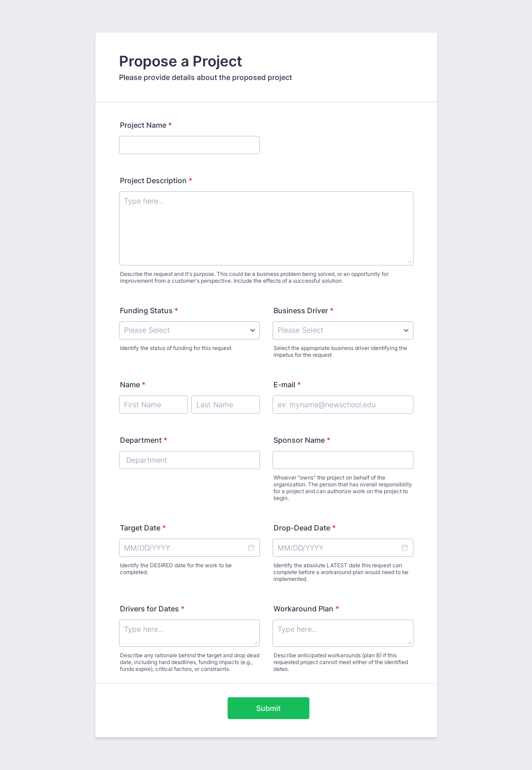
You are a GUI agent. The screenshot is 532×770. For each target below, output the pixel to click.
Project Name (146, 125)
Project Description (156, 180)
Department (144, 440)
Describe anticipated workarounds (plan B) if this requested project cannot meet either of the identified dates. (341, 662)
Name (133, 385)
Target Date (143, 528)
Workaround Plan (306, 609)
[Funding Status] (189, 330)
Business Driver (303, 310)
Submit (268, 708)
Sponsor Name (302, 440)
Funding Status (149, 310)
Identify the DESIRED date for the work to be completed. (176, 569)
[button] (251, 548)
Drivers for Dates (152, 609)
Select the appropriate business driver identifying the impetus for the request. (340, 351)
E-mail (287, 385)
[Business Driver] (343, 330)
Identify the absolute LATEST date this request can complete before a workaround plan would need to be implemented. (341, 572)
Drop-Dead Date (305, 528)
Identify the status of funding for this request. (176, 348)
